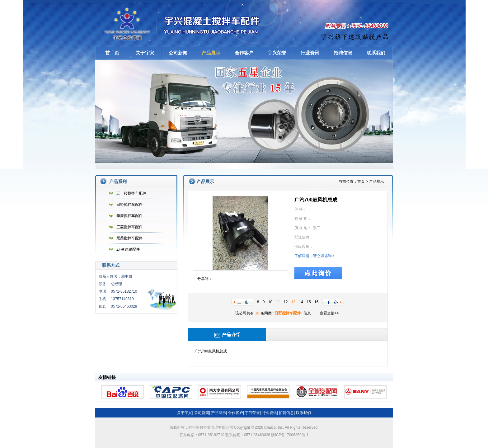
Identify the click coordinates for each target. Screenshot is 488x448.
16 (316, 302)
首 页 (112, 53)
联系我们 (376, 53)
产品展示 (211, 53)
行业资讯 (310, 53)
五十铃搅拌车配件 (126, 193)
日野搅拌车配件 (124, 205)
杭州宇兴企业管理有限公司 (184, 23)
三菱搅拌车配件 (124, 227)
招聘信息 (343, 53)
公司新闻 (178, 53)
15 (309, 302)
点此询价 (318, 273)
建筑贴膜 (355, 36)
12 (286, 302)
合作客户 (244, 53)
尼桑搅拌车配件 (124, 238)
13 (293, 302)
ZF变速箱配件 (123, 249)
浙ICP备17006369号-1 (290, 435)
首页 (361, 182)
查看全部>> (329, 313)
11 (278, 302)
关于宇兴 (145, 53)
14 (301, 302)
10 (270, 302)
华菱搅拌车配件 (124, 216)
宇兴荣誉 (277, 53)
